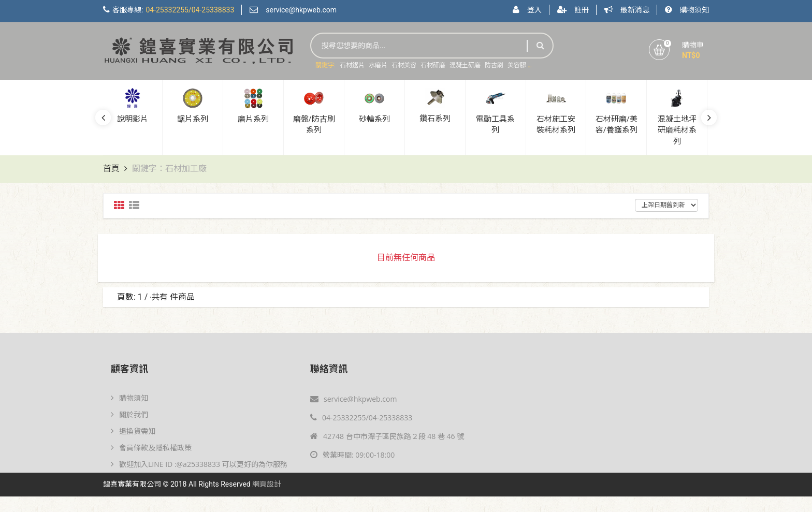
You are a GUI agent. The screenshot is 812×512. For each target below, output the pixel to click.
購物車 (693, 45)
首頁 (111, 169)
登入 (534, 10)
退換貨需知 (133, 431)
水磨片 (378, 65)
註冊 (582, 10)
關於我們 (129, 414)
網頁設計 (267, 484)
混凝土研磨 (465, 65)
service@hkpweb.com (301, 10)
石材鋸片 (352, 65)
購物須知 (694, 10)
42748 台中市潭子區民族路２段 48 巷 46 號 (387, 436)
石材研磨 (433, 65)
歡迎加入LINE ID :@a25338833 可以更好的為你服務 (199, 464)
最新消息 (635, 10)
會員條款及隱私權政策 (151, 448)
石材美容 (404, 65)
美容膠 (517, 65)
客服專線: (173, 10)
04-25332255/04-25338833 (361, 418)
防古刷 (494, 65)
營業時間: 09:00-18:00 (352, 455)
